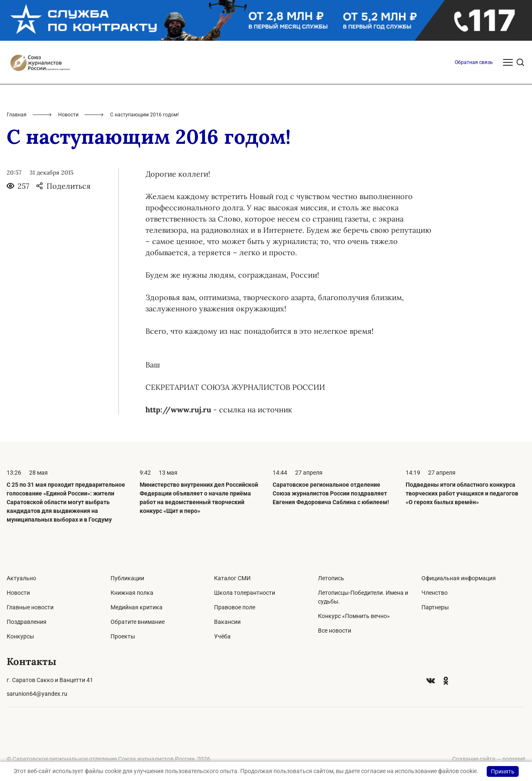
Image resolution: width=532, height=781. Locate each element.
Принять (503, 771)
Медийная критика (137, 607)
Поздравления (27, 622)
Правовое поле (235, 607)
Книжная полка (132, 593)
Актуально (21, 578)
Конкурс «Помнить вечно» (354, 616)
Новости (68, 115)
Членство (435, 593)
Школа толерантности (245, 593)
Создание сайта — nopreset (489, 759)
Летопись (331, 578)
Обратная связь (474, 62)
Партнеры (435, 607)
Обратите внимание (138, 622)
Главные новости (30, 607)
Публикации (127, 578)
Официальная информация (459, 578)
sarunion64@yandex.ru (37, 694)
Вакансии (227, 622)
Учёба (222, 636)
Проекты (123, 636)
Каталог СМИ (232, 578)
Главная (17, 115)
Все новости (335, 631)
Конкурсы (20, 636)
